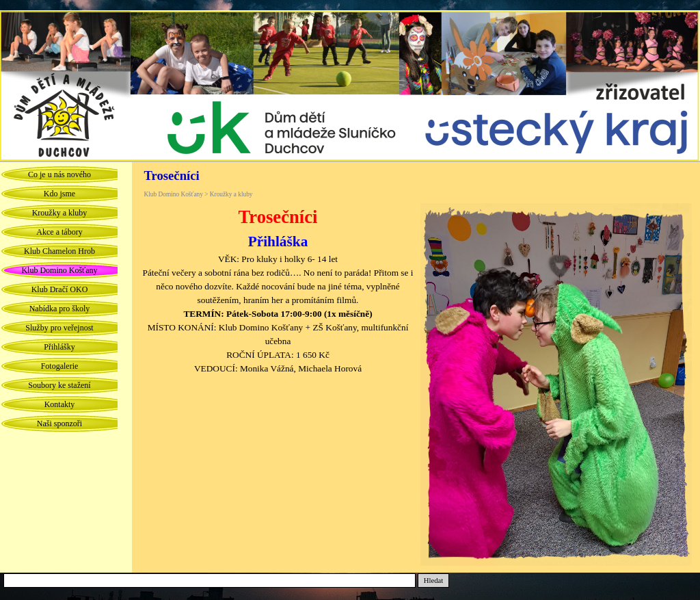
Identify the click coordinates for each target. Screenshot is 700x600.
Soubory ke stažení (59, 385)
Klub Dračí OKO (60, 289)
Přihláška (278, 242)
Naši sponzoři (59, 423)
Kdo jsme (59, 194)
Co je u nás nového (59, 174)
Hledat (433, 581)
